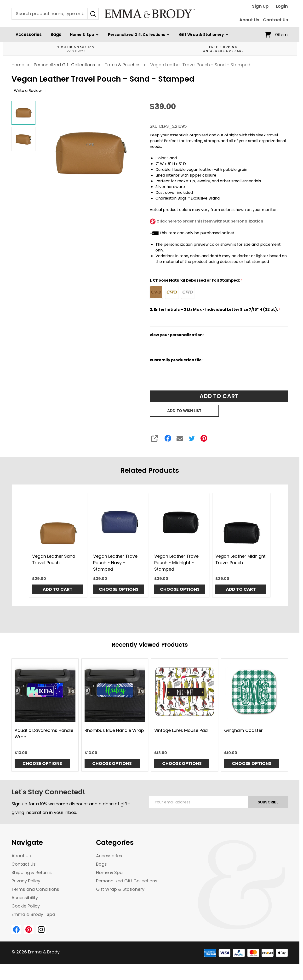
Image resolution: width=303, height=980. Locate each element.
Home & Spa (78, 35)
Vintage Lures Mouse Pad (181, 730)
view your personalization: (177, 335)
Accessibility (25, 898)
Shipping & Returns (32, 872)
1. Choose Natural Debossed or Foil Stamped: (197, 280)
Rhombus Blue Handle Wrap (114, 730)
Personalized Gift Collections (133, 35)
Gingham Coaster (243, 730)
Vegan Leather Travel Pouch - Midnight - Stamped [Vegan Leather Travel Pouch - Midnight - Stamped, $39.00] (177, 563)
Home (18, 65)
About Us (249, 20)
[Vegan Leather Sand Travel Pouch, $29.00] (58, 522)
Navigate (27, 843)
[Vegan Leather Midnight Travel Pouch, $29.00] (241, 522)
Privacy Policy (26, 881)
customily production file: (176, 360)
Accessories (27, 35)
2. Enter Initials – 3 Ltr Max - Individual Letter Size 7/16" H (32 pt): (215, 310)
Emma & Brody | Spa (33, 914)
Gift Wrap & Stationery (198, 35)
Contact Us (275, 20)
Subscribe (268, 802)
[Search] (93, 14)
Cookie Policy (26, 906)
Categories (115, 843)
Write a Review (28, 91)
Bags (53, 35)
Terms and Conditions (35, 889)
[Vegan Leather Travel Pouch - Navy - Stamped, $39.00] (119, 522)
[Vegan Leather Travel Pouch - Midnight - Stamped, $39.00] (180, 522)
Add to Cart (219, 396)
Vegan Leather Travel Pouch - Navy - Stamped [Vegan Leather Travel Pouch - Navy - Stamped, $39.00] (116, 563)
